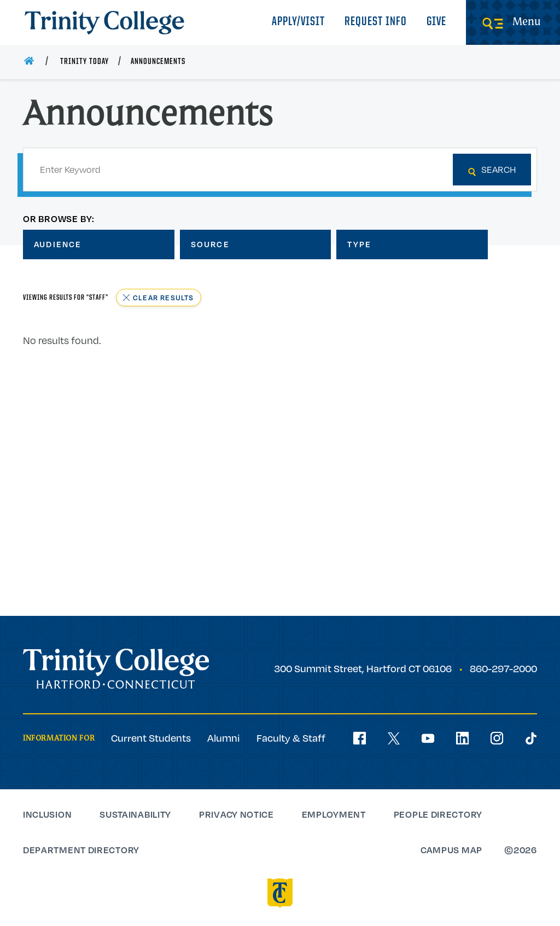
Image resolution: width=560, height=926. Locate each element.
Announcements (158, 62)
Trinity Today (84, 62)
